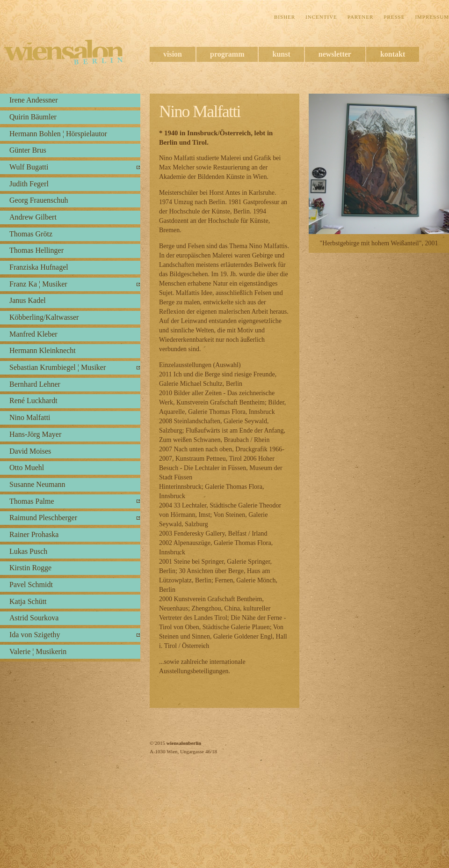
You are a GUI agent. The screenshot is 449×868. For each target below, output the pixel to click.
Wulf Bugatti (29, 167)
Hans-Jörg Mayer (35, 434)
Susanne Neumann (37, 484)
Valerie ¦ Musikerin (38, 651)
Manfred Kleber (33, 334)
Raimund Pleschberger (43, 518)
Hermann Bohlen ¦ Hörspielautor (58, 134)
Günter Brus (28, 150)
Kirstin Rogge (30, 568)
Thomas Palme (32, 501)
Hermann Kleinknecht (43, 350)
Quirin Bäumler (33, 117)
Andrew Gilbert (33, 217)
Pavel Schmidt (31, 585)
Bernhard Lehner (35, 384)
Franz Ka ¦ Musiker (38, 284)
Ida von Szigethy (35, 635)
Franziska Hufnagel (39, 267)
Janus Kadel (28, 300)
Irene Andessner (34, 100)
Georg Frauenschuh (39, 200)
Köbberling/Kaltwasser (44, 317)
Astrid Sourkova (34, 618)
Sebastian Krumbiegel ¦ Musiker (58, 367)
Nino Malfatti (30, 417)
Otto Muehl (27, 467)
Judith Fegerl (29, 184)
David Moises (30, 451)
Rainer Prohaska (34, 534)
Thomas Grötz (31, 234)
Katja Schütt (28, 601)
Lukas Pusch (28, 551)
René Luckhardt (33, 401)
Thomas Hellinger (36, 250)
